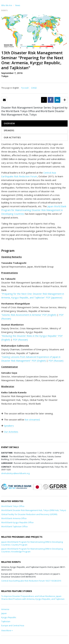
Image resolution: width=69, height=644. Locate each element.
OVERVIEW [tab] (9, 123)
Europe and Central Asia (13, 625)
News (18, 5)
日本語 (34, 88)
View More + (7, 630)
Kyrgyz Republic (9, 617)
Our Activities (11, 432)
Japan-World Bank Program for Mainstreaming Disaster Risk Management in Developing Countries (34, 210)
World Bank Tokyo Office (13, 506)
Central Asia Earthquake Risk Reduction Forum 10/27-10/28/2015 (31, 581)
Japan (4, 613)
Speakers (9, 426)
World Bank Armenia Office (14, 518)
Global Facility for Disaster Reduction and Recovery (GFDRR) (29, 514)
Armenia (5, 609)
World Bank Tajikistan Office (14, 526)
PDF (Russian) (20, 340)
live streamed (32, 420)
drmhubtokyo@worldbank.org (15, 473)
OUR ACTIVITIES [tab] (12, 137)
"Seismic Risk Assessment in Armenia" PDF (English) (29, 315)
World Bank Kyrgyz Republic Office (17, 522)
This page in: (7, 88)
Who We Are (7, 5)
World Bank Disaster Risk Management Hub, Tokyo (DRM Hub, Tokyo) (34, 510)
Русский (25, 88)
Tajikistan (6, 621)
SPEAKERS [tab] (9, 130)
